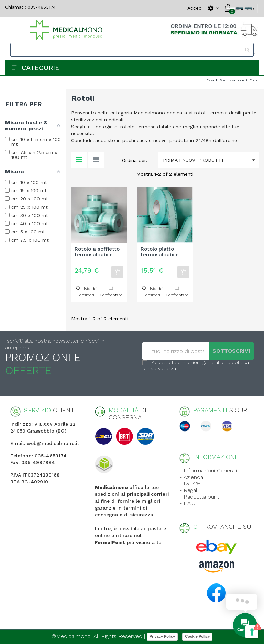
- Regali (189, 490)
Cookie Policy (197, 636)
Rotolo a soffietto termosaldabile (97, 252)
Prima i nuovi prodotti (211, 160)
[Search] (132, 50)
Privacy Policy (162, 636)
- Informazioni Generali (208, 471)
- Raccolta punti (200, 497)
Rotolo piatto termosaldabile (160, 252)
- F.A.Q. (188, 503)
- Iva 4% (190, 484)
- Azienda (191, 477)
